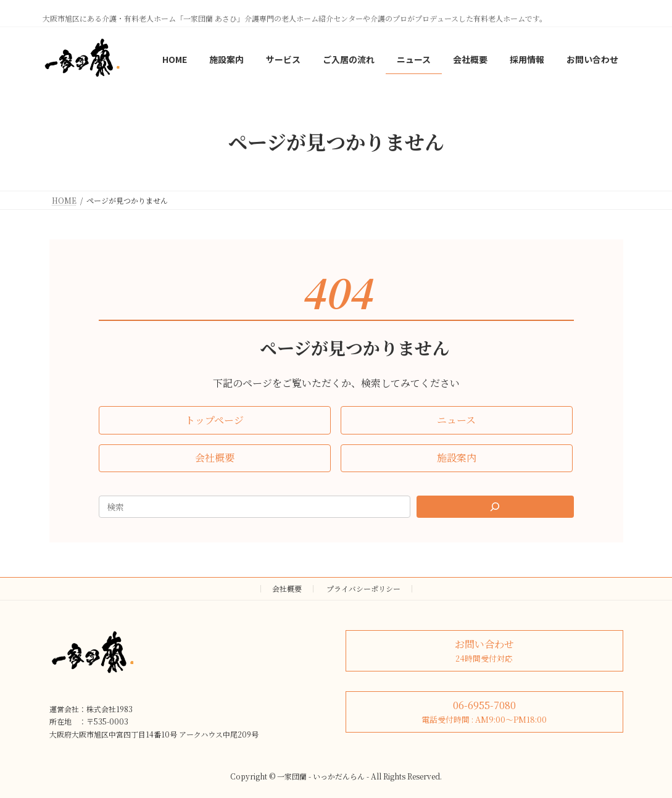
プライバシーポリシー (363, 588)
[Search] (495, 507)
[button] (215, 420)
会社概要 (287, 588)
